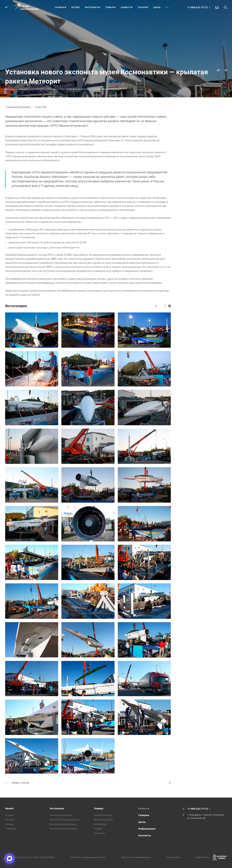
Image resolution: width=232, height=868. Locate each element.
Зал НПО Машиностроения (64, 820)
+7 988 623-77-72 (197, 7)
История (10, 820)
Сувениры (99, 833)
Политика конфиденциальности (88, 857)
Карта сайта (173, 857)
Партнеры (11, 829)
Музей (9, 808)
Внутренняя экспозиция (63, 824)
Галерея (144, 815)
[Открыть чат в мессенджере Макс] (10, 859)
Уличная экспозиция (61, 815)
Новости (144, 808)
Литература (100, 824)
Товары (99, 808)
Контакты (145, 835)
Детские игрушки (103, 820)
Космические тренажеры (63, 829)
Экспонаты (57, 808)
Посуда (98, 829)
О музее (10, 815)
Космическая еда (103, 815)
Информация (147, 829)
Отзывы (9, 824)
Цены (142, 822)
